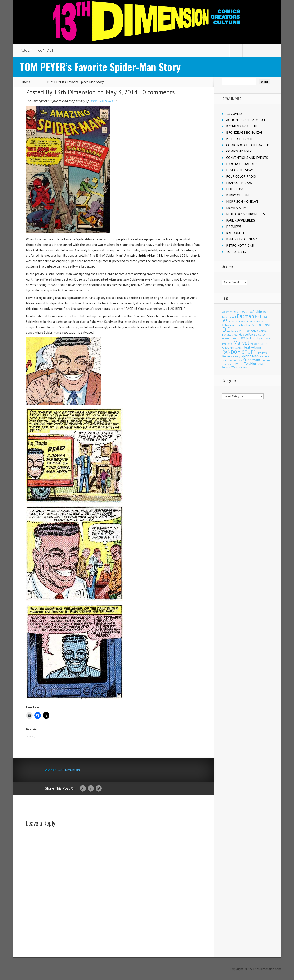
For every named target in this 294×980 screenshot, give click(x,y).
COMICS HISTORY (239, 151)
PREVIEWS (234, 227)
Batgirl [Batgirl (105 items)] (232, 317)
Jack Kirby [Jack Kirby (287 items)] (253, 338)
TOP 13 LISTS (236, 252)
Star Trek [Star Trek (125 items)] (227, 360)
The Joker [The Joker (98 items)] (227, 364)
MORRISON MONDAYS (242, 201)
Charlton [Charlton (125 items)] (240, 325)
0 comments (159, 92)
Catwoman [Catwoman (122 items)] (228, 325)
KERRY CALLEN (237, 195)
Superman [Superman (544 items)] (252, 360)
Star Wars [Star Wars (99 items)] (238, 360)
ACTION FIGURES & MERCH (246, 120)
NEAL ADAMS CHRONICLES (246, 214)
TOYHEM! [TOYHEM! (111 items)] (238, 364)
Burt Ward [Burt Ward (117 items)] (241, 321)
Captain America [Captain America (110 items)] (256, 321)
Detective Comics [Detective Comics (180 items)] (257, 331)
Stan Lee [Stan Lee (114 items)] (264, 356)
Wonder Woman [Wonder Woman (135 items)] (231, 367)
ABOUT (26, 50)
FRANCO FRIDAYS (239, 183)
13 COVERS (234, 114)
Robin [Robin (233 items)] (226, 356)
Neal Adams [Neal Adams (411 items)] (252, 347)
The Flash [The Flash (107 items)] (266, 360)
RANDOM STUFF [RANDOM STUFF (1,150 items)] (239, 352)
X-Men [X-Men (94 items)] (244, 368)
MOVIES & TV (236, 208)
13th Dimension (75, 92)
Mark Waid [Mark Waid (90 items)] (227, 344)
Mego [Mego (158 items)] (253, 344)
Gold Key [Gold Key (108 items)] (261, 335)
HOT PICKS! (235, 189)
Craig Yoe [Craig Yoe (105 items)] (251, 325)
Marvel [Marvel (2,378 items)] (241, 343)
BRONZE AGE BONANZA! (244, 132)
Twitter (99, 789)
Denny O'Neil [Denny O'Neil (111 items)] (238, 331)
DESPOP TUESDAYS (240, 170)
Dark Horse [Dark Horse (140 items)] (263, 325)
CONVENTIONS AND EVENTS (247, 158)
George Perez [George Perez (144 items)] (247, 335)
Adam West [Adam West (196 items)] (229, 312)
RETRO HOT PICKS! (240, 245)
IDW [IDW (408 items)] (242, 338)
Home (26, 82)
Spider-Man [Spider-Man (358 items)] (250, 356)
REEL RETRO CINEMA (242, 239)
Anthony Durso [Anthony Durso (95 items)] (244, 312)
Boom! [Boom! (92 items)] (232, 322)
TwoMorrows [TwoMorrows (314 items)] (254, 364)
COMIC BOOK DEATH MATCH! (247, 145)
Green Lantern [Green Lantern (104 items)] (230, 338)
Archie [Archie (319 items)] (257, 311)
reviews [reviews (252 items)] (262, 352)
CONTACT (46, 50)
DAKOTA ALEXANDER (241, 164)
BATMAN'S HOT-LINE (241, 126)
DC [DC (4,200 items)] (226, 329)
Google (83, 789)
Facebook (91, 789)
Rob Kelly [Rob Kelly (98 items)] (235, 356)
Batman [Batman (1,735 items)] (245, 316)
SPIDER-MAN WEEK (102, 101)
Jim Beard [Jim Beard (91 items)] (266, 338)
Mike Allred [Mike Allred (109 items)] (236, 348)
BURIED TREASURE (240, 139)
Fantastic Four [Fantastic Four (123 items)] (230, 335)
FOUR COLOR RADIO (241, 176)
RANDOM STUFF (238, 233)
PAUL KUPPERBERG (241, 220)
